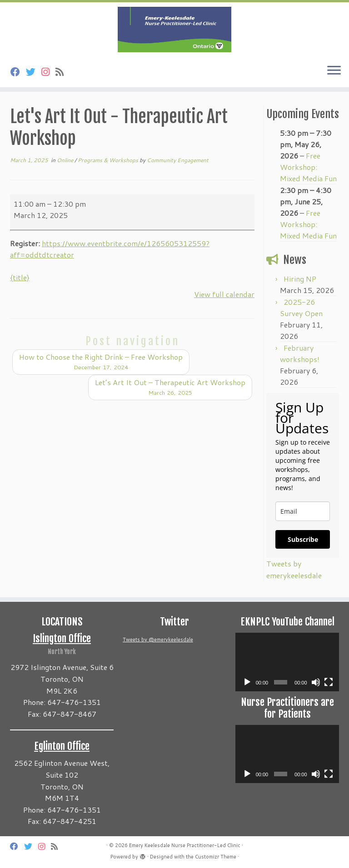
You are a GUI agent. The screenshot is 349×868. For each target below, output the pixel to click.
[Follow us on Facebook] (18, 72)
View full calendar (224, 294)
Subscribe (303, 539)
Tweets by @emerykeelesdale (158, 640)
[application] (287, 662)
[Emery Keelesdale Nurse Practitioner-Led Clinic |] (174, 30)
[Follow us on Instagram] (48, 72)
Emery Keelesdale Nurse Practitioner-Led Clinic (185, 845)
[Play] (247, 682)
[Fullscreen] (329, 682)
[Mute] (316, 682)
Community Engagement (178, 160)
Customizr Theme (216, 857)
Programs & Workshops (109, 160)
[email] (303, 511)
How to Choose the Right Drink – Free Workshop (101, 362)
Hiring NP (300, 279)
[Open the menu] (334, 71)
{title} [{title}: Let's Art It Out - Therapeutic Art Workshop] (20, 277)
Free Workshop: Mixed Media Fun (308, 167)
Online (66, 160)
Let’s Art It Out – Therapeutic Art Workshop (170, 387)
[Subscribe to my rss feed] (62, 72)
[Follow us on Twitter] (34, 72)
